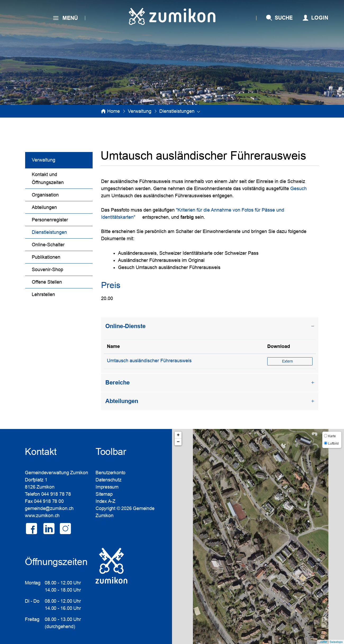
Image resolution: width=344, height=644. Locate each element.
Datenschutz (108, 480)
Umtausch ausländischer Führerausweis (149, 361)
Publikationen (46, 257)
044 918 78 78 (56, 494)
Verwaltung (44, 160)
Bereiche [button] (117, 383)
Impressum (107, 487)
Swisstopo (336, 642)
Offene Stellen (47, 282)
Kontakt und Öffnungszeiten (48, 178)
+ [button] (178, 435)
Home (114, 111)
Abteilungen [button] (122, 401)
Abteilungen (44, 207)
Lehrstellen (43, 294)
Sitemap (104, 494)
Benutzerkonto (110, 473)
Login (320, 18)
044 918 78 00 (49, 501)
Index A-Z (105, 501)
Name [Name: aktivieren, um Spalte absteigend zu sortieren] (113, 346)
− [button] (178, 442)
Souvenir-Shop (47, 270)
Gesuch (301, 189)
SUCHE (284, 18)
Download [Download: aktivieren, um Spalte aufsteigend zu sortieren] (279, 346)
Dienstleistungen (62, 232)
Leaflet (323, 642)
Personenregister (50, 220)
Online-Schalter (48, 245)
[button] (140, 111)
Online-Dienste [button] (125, 326)
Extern (297, 361)
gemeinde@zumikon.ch (49, 508)
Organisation (45, 195)
